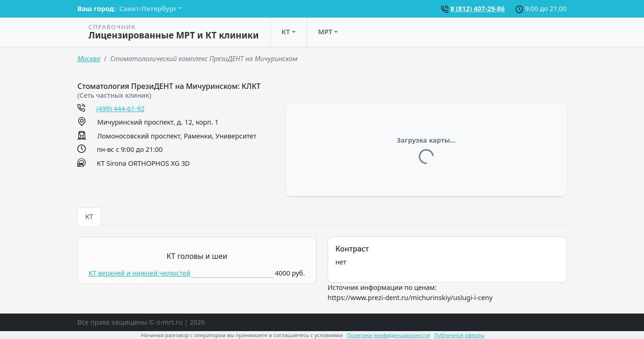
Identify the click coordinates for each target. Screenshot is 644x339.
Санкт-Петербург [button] (148, 9)
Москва (89, 59)
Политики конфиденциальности (389, 335)
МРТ (325, 32)
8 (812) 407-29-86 (477, 9)
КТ (286, 32)
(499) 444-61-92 (120, 109)
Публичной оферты (459, 335)
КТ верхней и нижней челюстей (139, 273)
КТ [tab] (89, 217)
